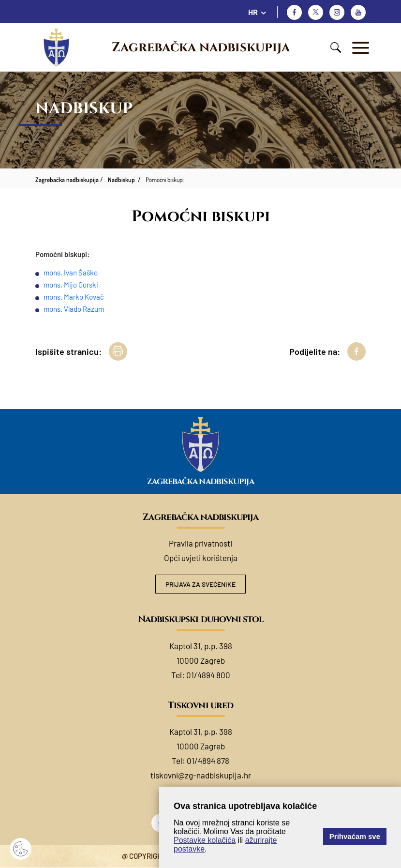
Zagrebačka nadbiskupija (201, 47)
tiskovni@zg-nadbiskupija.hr (201, 776)
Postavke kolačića (205, 840)
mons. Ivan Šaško (71, 273)
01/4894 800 (208, 675)
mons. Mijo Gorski (71, 285)
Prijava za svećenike (201, 584)
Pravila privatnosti (200, 543)
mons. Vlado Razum (74, 309)
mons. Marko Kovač (74, 297)
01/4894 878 (208, 761)
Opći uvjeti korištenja (201, 558)
